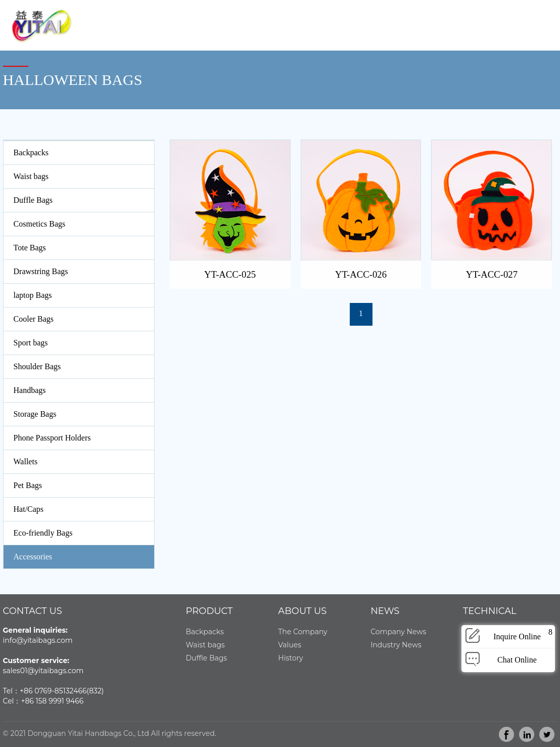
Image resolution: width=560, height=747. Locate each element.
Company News (398, 632)
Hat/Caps (29, 509)
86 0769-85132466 (55, 691)
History (290, 658)
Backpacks (31, 152)
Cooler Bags (34, 319)
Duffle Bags (33, 200)
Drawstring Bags (41, 271)
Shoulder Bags (37, 366)
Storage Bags (35, 414)
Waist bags (31, 176)
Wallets (26, 462)
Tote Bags (30, 248)
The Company (302, 632)
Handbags (30, 390)
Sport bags (31, 343)
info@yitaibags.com (38, 640)
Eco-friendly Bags (43, 533)
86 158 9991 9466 (54, 701)
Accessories (33, 557)
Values (290, 645)
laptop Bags (33, 295)
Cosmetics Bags (40, 224)
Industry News (396, 645)
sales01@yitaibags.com (43, 671)
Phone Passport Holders (52, 438)
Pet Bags (28, 485)
